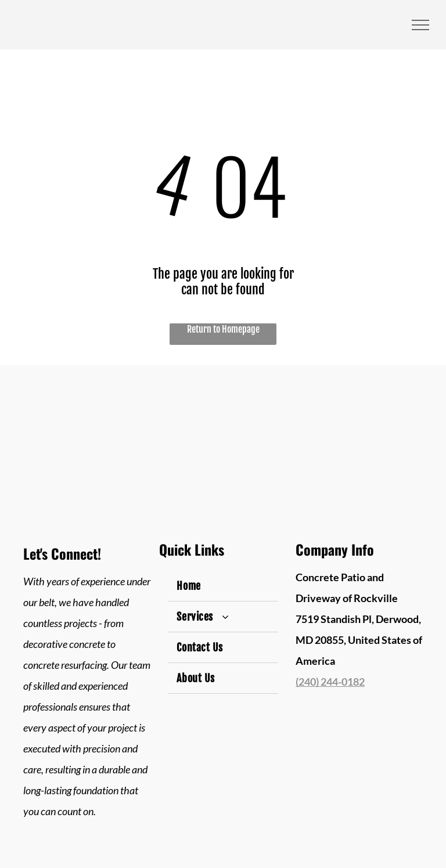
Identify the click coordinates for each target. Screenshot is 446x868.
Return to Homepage (223, 329)
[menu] (420, 25)
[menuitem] (223, 586)
